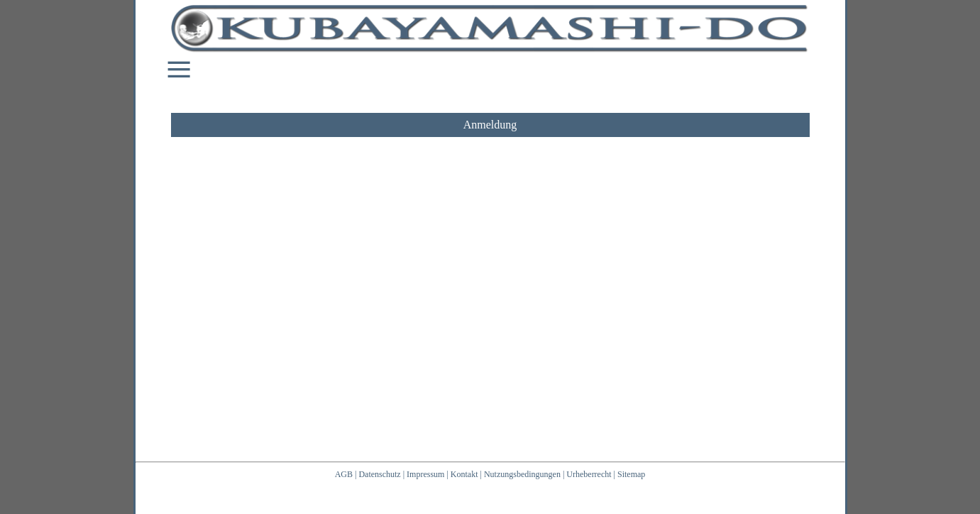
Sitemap (631, 474)
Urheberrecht (589, 474)
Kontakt (464, 474)
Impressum (425, 474)
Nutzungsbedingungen (522, 474)
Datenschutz (379, 474)
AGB (344, 474)
